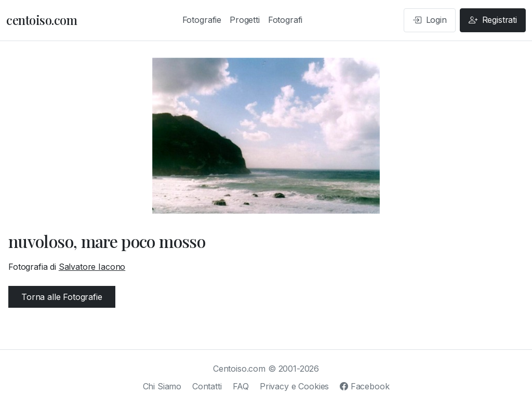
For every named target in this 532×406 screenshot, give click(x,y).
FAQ (241, 386)
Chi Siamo (162, 386)
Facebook (364, 386)
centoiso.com (42, 20)
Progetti (245, 20)
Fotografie (202, 20)
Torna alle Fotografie (62, 297)
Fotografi (285, 20)
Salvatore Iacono (92, 267)
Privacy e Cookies (294, 386)
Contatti (207, 386)
